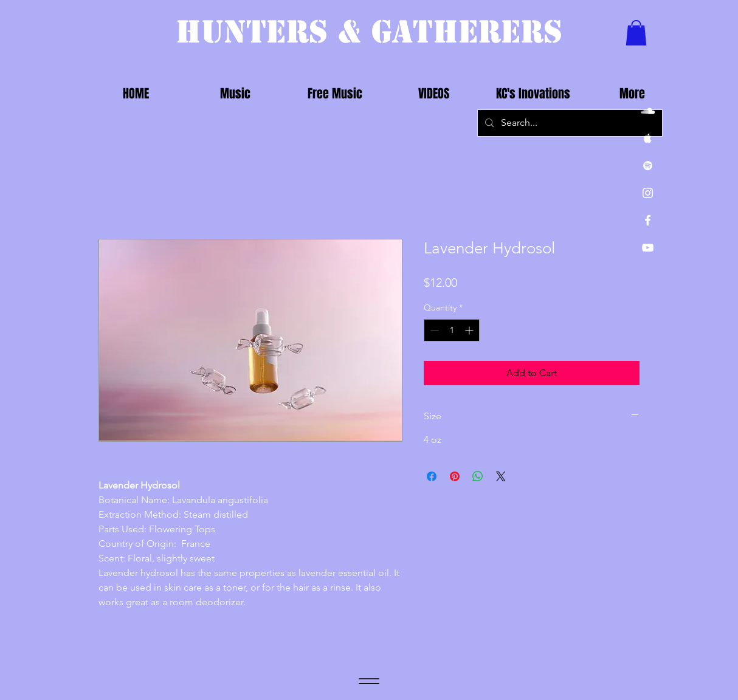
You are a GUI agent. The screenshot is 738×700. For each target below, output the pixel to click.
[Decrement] (433, 330)
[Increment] (470, 330)
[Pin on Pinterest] (455, 476)
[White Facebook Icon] (648, 220)
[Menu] (369, 681)
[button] (636, 33)
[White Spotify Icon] (648, 166)
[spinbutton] (452, 330)
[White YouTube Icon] (648, 248)
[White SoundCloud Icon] (648, 111)
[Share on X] (501, 476)
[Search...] (569, 123)
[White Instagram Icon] (648, 193)
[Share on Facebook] (432, 476)
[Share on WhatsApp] (478, 476)
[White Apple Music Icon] (648, 138)
